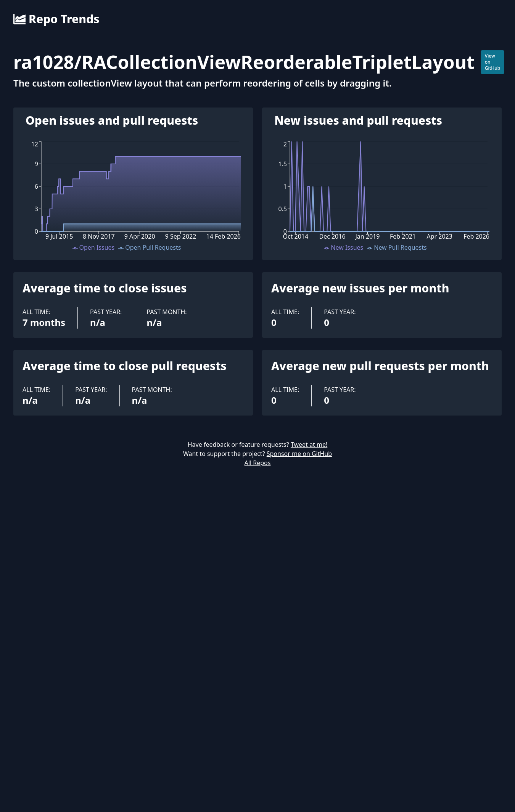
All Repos (258, 463)
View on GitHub (493, 62)
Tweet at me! (309, 445)
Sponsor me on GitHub (299, 454)
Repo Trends (56, 19)
